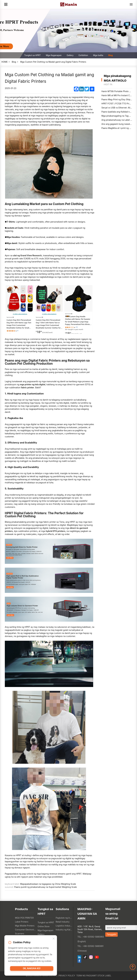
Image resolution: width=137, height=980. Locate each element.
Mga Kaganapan (54, 55)
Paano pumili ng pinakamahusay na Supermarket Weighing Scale (46, 887)
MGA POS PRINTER (24, 918)
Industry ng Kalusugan (64, 930)
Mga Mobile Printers (25, 926)
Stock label (104, 976)
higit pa (108, 84)
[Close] (54, 939)
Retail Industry (63, 922)
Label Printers (22, 922)
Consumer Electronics (26, 930)
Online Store (43, 926)
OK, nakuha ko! (32, 969)
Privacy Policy (67, 976)
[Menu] (131, 4)
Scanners (20, 934)
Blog (110, 55)
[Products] (6, 4)
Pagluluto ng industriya (64, 918)
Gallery (70, 55)
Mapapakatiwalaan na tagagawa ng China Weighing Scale (48, 884)
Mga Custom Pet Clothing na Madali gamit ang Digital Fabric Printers (53, 62)
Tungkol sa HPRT (32, 55)
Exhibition (83, 55)
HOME (5, 62)
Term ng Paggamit (87, 976)
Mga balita (98, 55)
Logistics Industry (64, 926)
